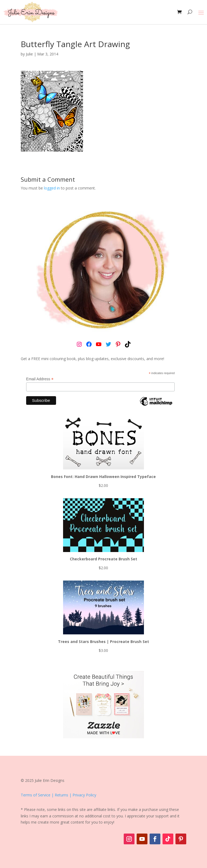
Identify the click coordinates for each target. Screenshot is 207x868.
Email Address (40, 379)
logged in (52, 188)
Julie (29, 54)
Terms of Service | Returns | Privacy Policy (58, 795)
